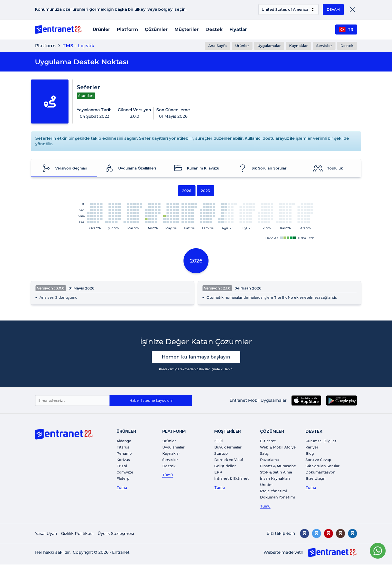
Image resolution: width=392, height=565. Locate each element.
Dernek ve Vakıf (229, 460)
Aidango (124, 441)
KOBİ (219, 441)
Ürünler (101, 29)
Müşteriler (187, 29)
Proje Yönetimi (273, 491)
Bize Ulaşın (315, 479)
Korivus (123, 460)
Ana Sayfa (217, 46)
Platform (127, 29)
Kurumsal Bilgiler (321, 441)
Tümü (122, 488)
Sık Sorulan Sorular (322, 466)
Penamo (124, 454)
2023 (205, 191)
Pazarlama (269, 460)
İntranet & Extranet (231, 479)
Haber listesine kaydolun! (151, 401)
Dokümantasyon (320, 473)
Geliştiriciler (225, 466)
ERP (218, 473)
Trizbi (122, 466)
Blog (310, 454)
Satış (264, 454)
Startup (221, 454)
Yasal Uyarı (46, 534)
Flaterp (123, 479)
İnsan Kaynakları (275, 479)
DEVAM (333, 9)
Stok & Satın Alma (276, 473)
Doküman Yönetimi (277, 498)
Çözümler (156, 29)
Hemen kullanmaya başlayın (196, 357)
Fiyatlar (238, 29)
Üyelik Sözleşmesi (116, 534)
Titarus (123, 448)
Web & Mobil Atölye (278, 448)
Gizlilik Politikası (77, 534)
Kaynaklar (298, 46)
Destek (214, 29)
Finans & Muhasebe (278, 466)
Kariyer (312, 448)
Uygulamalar (269, 46)
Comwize (125, 473)
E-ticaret (268, 441)
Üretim (266, 485)
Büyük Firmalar (228, 448)
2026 (187, 191)
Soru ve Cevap (318, 460)
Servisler (324, 46)
